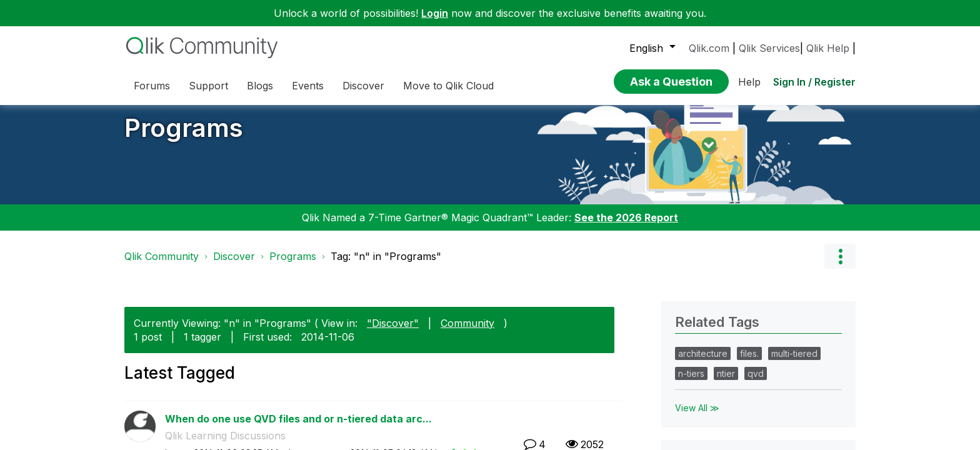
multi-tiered (794, 363)
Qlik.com (709, 48)
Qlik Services (769, 48)
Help (749, 78)
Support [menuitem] (208, 86)
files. (749, 363)
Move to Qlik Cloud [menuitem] (448, 86)
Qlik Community (162, 266)
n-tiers (691, 383)
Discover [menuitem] (363, 86)
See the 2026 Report (626, 227)
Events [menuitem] (308, 86)
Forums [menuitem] (152, 86)
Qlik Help (828, 48)
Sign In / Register (814, 78)
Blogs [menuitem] (260, 86)
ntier (726, 383)
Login (435, 13)
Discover (234, 266)
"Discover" (393, 332)
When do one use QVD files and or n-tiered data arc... (298, 427)
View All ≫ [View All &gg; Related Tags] (697, 417)
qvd (756, 383)
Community (467, 332)
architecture (703, 363)
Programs (184, 137)
